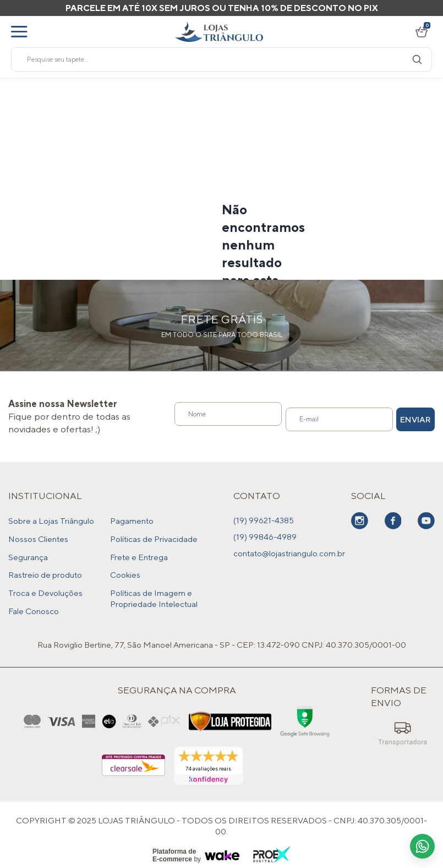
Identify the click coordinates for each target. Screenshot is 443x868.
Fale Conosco (34, 603)
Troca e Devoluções (45, 586)
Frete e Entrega (139, 553)
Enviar (401, 417)
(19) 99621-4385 (264, 520)
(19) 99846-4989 (265, 537)
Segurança (28, 553)
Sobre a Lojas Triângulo (51, 520)
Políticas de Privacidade (154, 537)
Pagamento (132, 520)
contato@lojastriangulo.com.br (289, 553)
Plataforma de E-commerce (174, 847)
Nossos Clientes (38, 537)
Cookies (125, 570)
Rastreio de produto (45, 570)
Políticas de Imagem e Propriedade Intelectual (154, 592)
